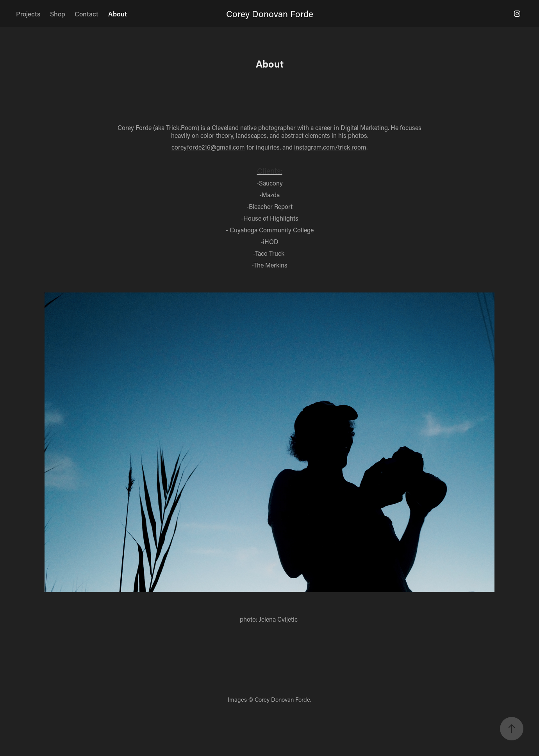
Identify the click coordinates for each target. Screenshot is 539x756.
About (118, 14)
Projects (28, 14)
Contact (87, 14)
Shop (58, 14)
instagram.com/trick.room (330, 147)
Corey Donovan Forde (270, 14)
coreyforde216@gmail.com (208, 147)
